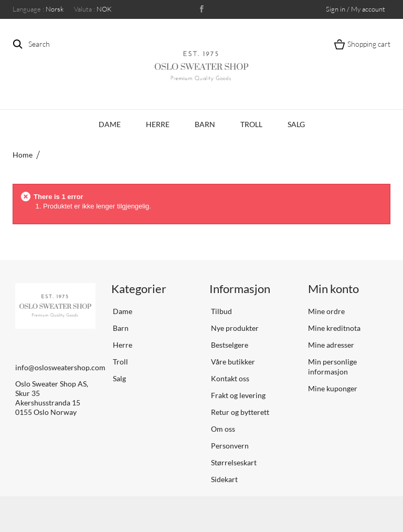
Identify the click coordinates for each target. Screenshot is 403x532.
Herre (158, 124)
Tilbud (221, 311)
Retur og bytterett (239, 412)
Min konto (333, 289)
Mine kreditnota (334, 328)
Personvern (229, 446)
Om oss (222, 429)
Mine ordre (326, 311)
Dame (110, 124)
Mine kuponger (333, 388)
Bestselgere (229, 345)
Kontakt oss (229, 378)
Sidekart (224, 479)
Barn (205, 124)
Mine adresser (331, 345)
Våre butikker (232, 362)
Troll (251, 124)
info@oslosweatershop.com (60, 367)
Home (23, 155)
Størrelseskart (233, 462)
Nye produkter (234, 328)
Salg (296, 124)
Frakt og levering (237, 395)
